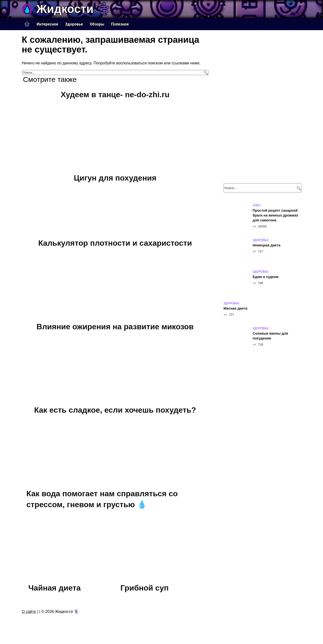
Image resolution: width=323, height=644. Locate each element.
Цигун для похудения (115, 178)
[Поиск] (205, 73)
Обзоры (97, 24)
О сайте (29, 612)
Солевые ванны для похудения (271, 336)
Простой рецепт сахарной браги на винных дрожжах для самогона (276, 215)
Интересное (48, 24)
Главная (27, 24)
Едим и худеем (266, 277)
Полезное (120, 24)
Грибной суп (145, 588)
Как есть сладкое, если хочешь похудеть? (115, 410)
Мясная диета (236, 308)
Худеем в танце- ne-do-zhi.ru (115, 95)
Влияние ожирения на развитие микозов (115, 327)
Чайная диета (55, 588)
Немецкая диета (267, 245)
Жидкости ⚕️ (74, 9)
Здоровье (74, 24)
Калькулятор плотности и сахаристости (115, 243)
